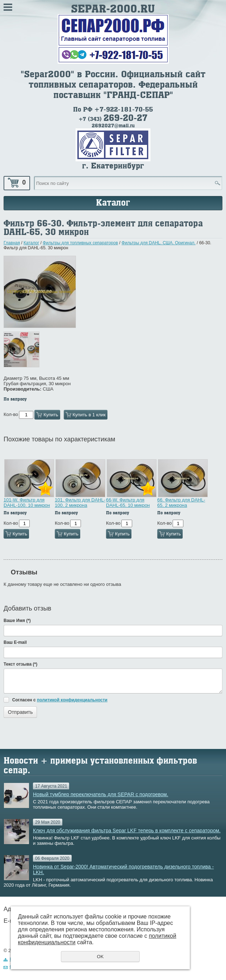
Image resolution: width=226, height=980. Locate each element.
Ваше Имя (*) (17, 621)
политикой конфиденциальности (72, 700)
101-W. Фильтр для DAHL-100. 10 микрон (27, 503)
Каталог (32, 243)
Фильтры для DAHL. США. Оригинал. (158, 243)
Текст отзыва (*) (20, 664)
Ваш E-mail (15, 642)
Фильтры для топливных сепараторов (80, 243)
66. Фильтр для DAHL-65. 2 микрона (181, 503)
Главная (12, 243)
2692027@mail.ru (113, 126)
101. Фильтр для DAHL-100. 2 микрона (80, 503)
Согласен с (60, 700)
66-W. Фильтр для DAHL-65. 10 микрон (128, 503)
